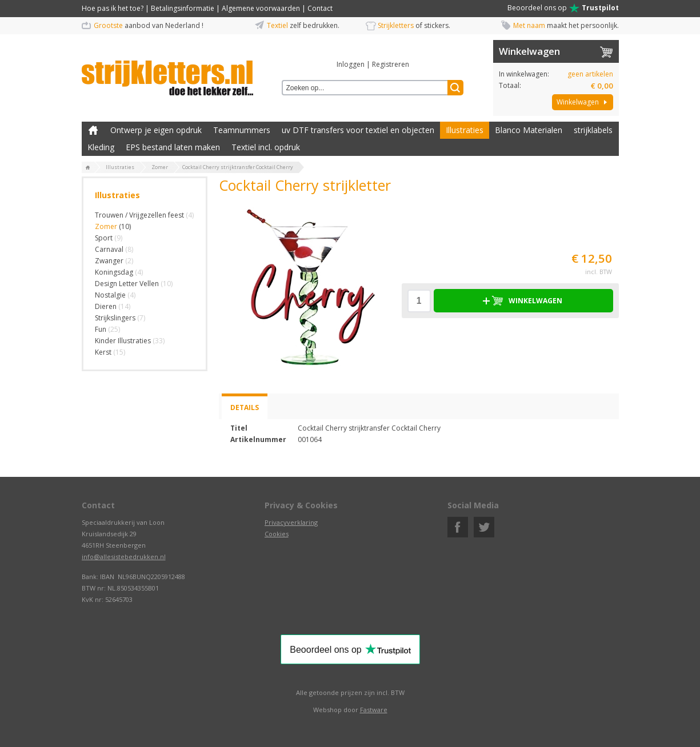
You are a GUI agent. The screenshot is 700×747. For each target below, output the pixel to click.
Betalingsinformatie (183, 8)
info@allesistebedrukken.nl (124, 557)
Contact (320, 8)
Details (245, 407)
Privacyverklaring (291, 522)
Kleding (101, 147)
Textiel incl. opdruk (266, 147)
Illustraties (465, 130)
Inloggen (351, 64)
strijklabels (593, 130)
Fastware (374, 710)
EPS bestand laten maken (173, 147)
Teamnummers (242, 130)
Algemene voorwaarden (261, 8)
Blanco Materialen (529, 130)
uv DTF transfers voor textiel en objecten (358, 130)
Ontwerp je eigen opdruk (156, 130)
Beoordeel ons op (563, 8)
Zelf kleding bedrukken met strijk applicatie (93, 130)
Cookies (277, 534)
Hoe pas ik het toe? (113, 8)
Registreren (391, 64)
